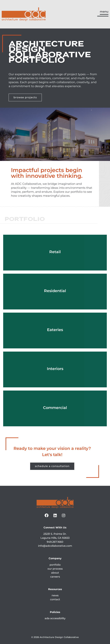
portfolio (55, 565)
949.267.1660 (55, 542)
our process (55, 569)
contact (55, 599)
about (55, 573)
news (55, 595)
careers (55, 577)
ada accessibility (55, 618)
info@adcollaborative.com (55, 546)
